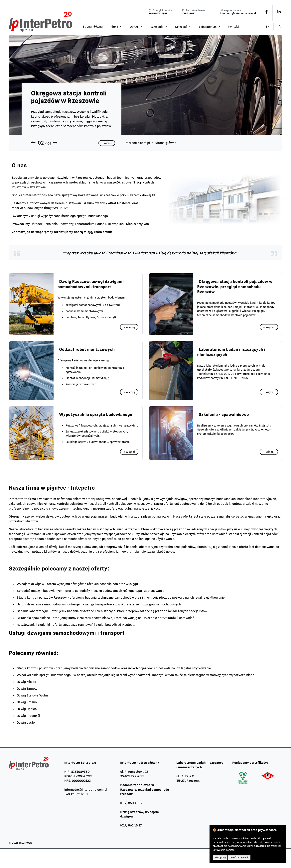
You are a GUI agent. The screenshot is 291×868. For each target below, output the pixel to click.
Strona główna (93, 26)
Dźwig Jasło (26, 722)
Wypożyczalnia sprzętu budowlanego (44, 675)
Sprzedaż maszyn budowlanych (40, 591)
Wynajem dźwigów (30, 584)
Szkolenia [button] (157, 27)
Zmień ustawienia (239, 858)
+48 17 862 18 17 (76, 794)
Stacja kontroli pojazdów (35, 668)
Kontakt (234, 26)
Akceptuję (220, 858)
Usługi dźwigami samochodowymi (42, 604)
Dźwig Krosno (27, 702)
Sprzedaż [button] (182, 27)
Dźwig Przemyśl (28, 716)
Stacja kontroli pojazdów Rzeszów (42, 597)
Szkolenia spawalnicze (33, 618)
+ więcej (107, 143)
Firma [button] (115, 27)
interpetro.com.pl (137, 143)
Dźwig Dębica (27, 709)
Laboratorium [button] (208, 27)
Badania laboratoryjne (33, 611)
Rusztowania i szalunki (33, 625)
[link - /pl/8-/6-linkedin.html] (279, 12)
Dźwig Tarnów (27, 688)
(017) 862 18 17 (131, 825)
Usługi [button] (135, 27)
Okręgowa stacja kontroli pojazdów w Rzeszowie (69, 97)
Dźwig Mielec (26, 682)
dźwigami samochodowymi (83, 305)
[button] (34, 143)
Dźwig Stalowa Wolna (33, 695)
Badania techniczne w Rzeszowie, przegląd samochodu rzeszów (145, 789)
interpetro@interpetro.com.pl (86, 790)
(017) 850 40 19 (131, 803)
